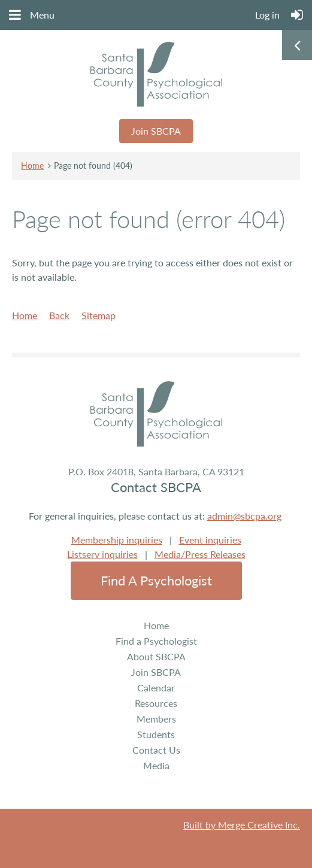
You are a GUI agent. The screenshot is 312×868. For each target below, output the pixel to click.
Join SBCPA (156, 131)
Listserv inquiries (102, 554)
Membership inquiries (117, 540)
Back (59, 315)
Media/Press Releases (200, 554)
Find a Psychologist (156, 580)
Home (32, 166)
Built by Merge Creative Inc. (242, 825)
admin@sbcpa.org (244, 516)
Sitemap (99, 315)
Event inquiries (210, 540)
